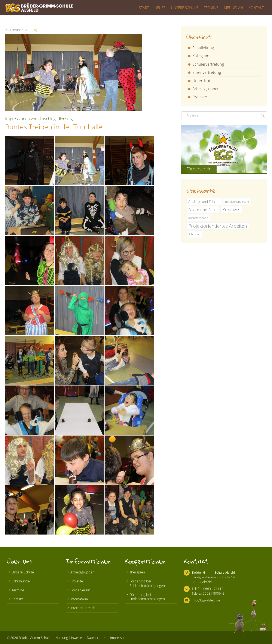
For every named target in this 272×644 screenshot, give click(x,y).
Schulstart (195, 234)
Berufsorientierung (237, 202)
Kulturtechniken (198, 218)
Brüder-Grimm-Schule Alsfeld (213, 572)
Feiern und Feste (203, 210)
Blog (34, 30)
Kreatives (231, 210)
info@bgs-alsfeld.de (206, 600)
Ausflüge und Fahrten (204, 202)
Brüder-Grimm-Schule (35, 638)
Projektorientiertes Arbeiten (218, 226)
